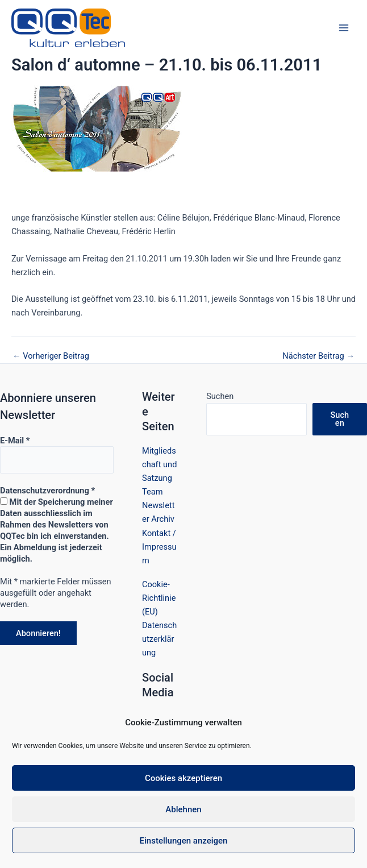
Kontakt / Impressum (159, 547)
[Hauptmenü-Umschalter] (344, 28)
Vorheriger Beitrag (51, 356)
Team (152, 492)
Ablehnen (183, 809)
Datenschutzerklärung (159, 639)
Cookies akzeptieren (183, 778)
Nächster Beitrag (318, 356)
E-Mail (15, 441)
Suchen (220, 396)
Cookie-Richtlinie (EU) (159, 598)
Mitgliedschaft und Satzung (159, 464)
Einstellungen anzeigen (184, 841)
